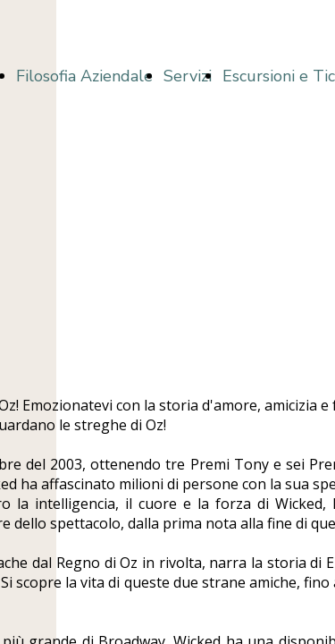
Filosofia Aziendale (84, 76)
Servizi (188, 76)
